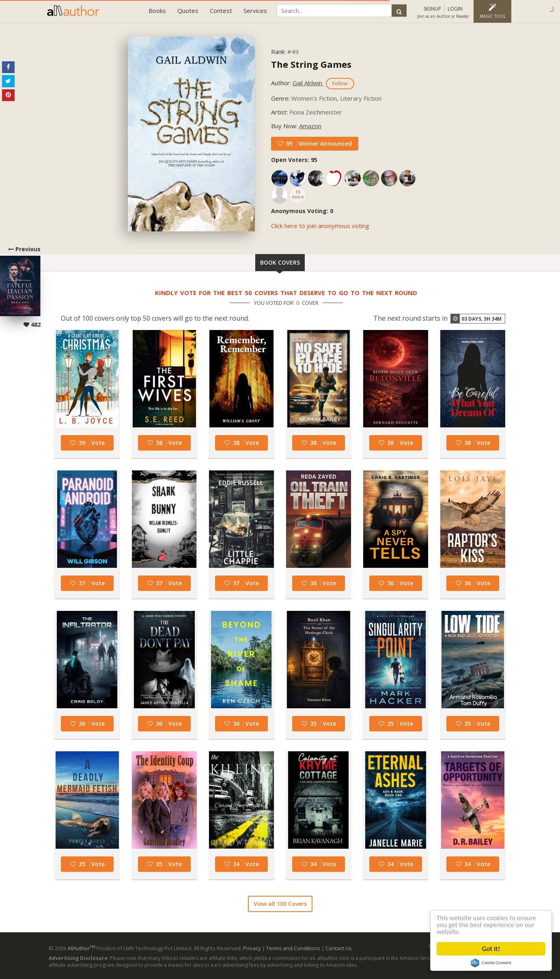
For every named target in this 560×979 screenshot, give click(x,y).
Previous (20, 287)
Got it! (491, 949)
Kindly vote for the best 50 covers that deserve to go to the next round (286, 293)
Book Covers (280, 262)
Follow (340, 83)
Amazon (310, 126)
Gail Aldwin (308, 83)
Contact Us (339, 948)
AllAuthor (81, 948)
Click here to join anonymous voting (320, 226)
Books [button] (157, 11)
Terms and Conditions (293, 948)
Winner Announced (325, 143)
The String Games (311, 64)
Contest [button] (221, 11)
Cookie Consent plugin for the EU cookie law (491, 963)
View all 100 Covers (280, 904)
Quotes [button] (188, 11)
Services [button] (255, 11)
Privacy (252, 948)
